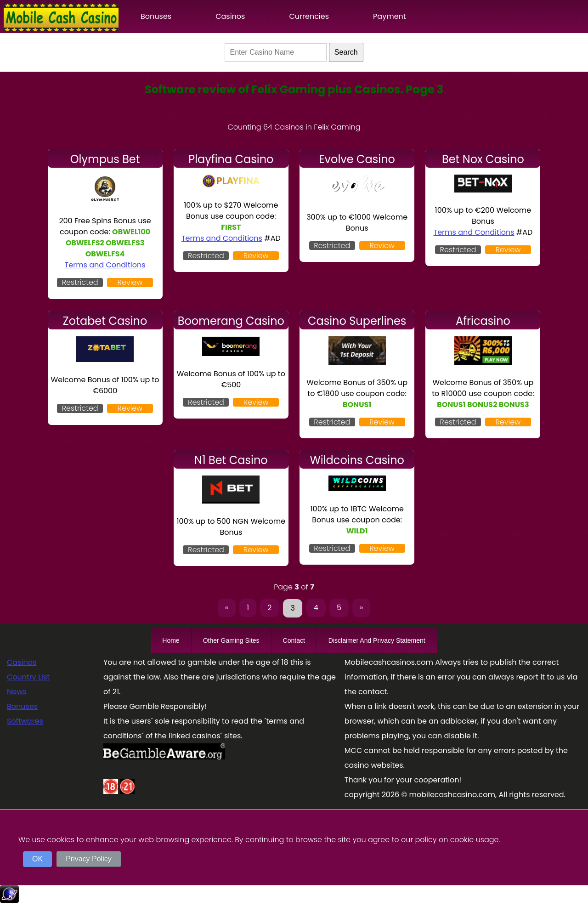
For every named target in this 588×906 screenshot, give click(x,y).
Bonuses (156, 16)
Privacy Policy (89, 859)
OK (37, 859)
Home (171, 640)
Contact (294, 640)
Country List (28, 677)
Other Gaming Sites (231, 640)
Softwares (25, 721)
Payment (390, 16)
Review (130, 282)
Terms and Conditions (105, 265)
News (17, 692)
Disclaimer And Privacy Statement (377, 640)
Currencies (309, 16)
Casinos (230, 16)
